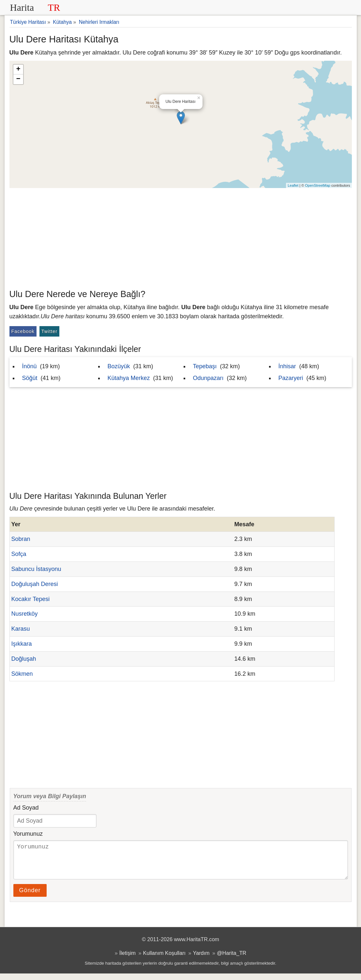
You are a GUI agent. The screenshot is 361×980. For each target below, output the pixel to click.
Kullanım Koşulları (164, 959)
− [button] (18, 79)
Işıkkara (22, 644)
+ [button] (18, 70)
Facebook (23, 331)
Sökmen (22, 674)
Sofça (19, 554)
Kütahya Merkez (129, 378)
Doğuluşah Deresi (35, 584)
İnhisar (287, 366)
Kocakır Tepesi (31, 599)
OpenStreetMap (318, 185)
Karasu (21, 629)
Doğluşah (24, 659)
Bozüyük (119, 366)
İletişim (128, 959)
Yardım (201, 959)
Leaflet (293, 185)
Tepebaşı (205, 366)
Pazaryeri (291, 378)
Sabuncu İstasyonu (36, 569)
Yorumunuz (28, 834)
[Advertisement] (181, 237)
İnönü (30, 366)
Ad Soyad (26, 808)
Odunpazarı (208, 378)
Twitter (49, 331)
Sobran (21, 539)
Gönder (30, 897)
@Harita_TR (232, 959)
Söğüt (30, 378)
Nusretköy (25, 614)
